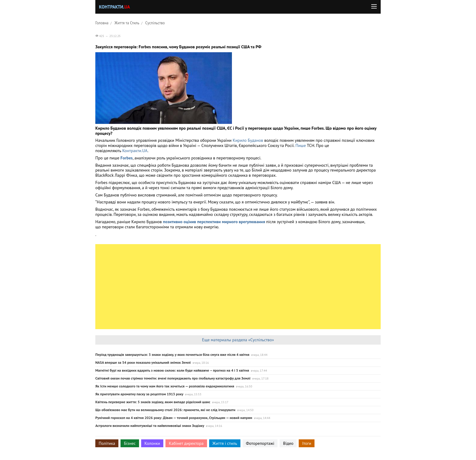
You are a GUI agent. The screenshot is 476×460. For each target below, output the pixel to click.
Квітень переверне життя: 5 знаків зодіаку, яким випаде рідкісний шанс (153, 402)
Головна (102, 23)
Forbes (127, 158)
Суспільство (155, 23)
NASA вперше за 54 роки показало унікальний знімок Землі (143, 362)
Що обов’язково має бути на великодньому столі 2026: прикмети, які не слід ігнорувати (165, 410)
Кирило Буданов (248, 140)
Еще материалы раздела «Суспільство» (238, 340)
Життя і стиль (225, 443)
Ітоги (307, 443)
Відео (288, 443)
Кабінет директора (186, 443)
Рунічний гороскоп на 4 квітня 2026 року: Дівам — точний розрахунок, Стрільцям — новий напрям (174, 418)
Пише (301, 145)
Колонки (152, 443)
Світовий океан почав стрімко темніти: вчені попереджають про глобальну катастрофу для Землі (173, 378)
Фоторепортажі (260, 443)
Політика (107, 443)
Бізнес (130, 443)
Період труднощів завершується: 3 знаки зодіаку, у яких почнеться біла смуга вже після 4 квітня (172, 354)
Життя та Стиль (127, 23)
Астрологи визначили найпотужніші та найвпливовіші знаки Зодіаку (150, 426)
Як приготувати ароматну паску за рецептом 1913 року (139, 394)
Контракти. (114, 7)
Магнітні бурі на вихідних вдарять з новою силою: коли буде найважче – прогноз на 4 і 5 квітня (172, 370)
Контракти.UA (135, 151)
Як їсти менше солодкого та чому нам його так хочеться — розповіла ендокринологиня (165, 386)
